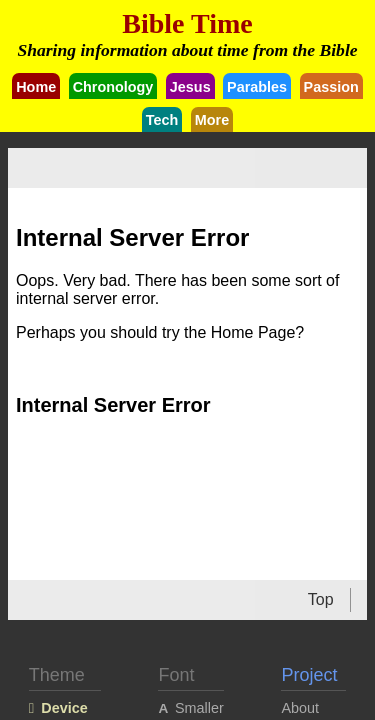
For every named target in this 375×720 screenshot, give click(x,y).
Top (321, 599)
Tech (162, 120)
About (300, 708)
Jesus (190, 87)
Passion (331, 87)
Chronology (113, 87)
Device (64, 708)
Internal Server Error (113, 405)
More (212, 120)
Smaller (199, 708)
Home (36, 87)
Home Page (253, 332)
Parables (257, 87)
